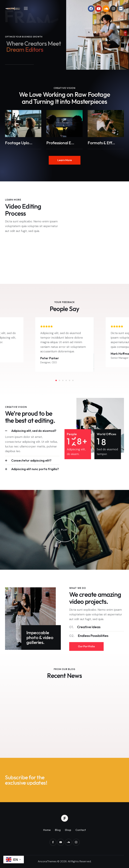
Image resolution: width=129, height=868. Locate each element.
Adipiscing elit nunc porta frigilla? (35, 469)
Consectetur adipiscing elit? (31, 460)
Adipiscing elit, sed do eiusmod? (34, 431)
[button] (26, 8)
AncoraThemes (47, 861)
